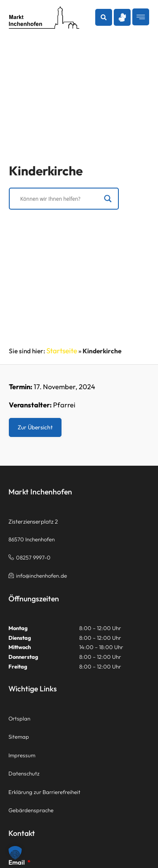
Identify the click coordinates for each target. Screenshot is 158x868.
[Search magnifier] (108, 200)
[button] (104, 17)
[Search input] (60, 200)
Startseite (62, 351)
